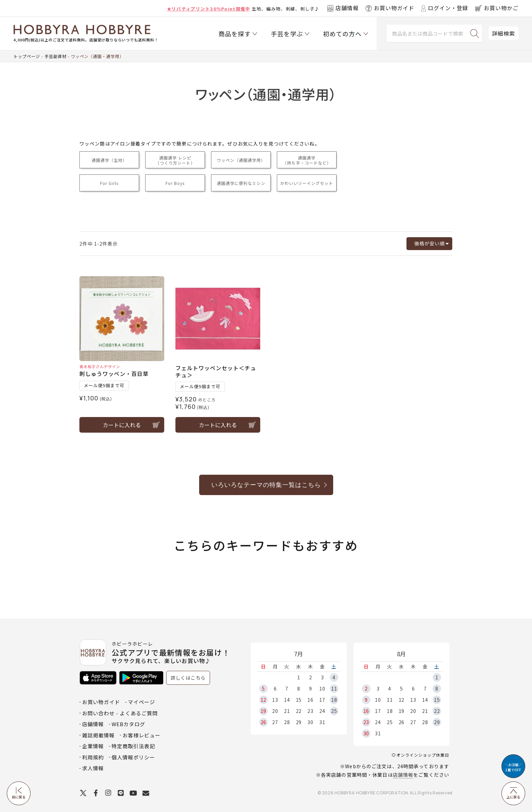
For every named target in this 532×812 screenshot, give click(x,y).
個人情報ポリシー (133, 757)
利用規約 (93, 757)
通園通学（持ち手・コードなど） (307, 160)
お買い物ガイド (101, 702)
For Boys (175, 183)
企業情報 (93, 746)
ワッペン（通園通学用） (241, 160)
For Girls (109, 183)
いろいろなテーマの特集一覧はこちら (266, 485)
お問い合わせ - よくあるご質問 (120, 713)
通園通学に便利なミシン (241, 183)
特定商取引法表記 (133, 746)
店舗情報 (403, 775)
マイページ (141, 702)
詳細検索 (503, 33)
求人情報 (93, 768)
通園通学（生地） (109, 160)
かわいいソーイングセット (307, 183)
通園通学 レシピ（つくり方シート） (175, 160)
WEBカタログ (128, 724)
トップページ (27, 56)
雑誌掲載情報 (98, 735)
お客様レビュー (141, 735)
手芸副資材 (55, 56)
